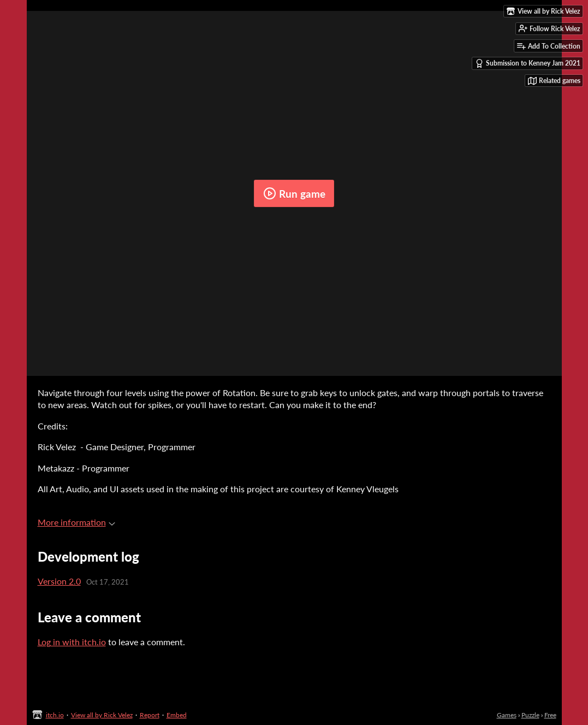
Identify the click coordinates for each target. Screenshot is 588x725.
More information (76, 522)
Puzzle (530, 715)
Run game (294, 193)
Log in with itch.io (72, 642)
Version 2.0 (59, 581)
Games (507, 715)
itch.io (55, 715)
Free (550, 715)
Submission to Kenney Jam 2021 (528, 63)
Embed (177, 715)
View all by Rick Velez (102, 715)
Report (150, 715)
